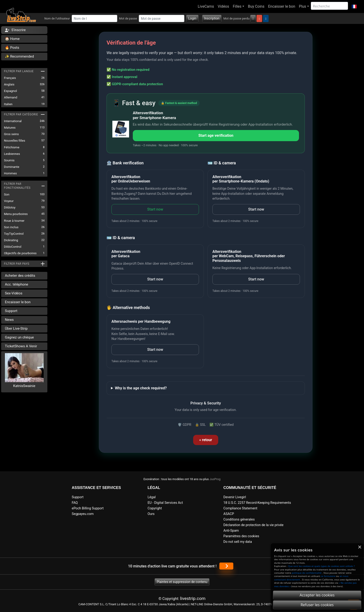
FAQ (75, 503)
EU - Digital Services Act (165, 503)
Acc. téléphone (16, 284)
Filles (237, 6)
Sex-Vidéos (14, 293)
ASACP (229, 514)
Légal (152, 497)
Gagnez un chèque (19, 337)
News (9, 320)
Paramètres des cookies (241, 536)
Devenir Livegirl (235, 497)
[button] (354, 7)
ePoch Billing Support (88, 508)
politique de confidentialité (307, 573)
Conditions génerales (239, 519)
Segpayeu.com (83, 514)
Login (192, 18)
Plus (303, 6)
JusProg (215, 479)
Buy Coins (256, 6)
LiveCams (206, 6)
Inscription (212, 18)
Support (11, 311)
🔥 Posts (12, 48)
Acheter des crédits (20, 276)
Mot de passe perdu (236, 18)
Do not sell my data (238, 542)
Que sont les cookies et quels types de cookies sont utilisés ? (321, 566)
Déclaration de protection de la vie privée (253, 525)
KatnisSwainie (24, 386)
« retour (206, 440)
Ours (151, 514)
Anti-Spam (231, 531)
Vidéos (223, 6)
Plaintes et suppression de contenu (182, 582)
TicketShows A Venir (21, 346)
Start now (155, 209)
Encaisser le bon (282, 6)
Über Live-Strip (16, 329)
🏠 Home (12, 39)
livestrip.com (193, 598)
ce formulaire (328, 576)
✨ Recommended (19, 56)
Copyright (155, 508)
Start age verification (216, 135)
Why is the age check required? (141, 388)
